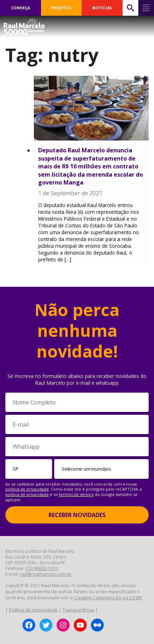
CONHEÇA (20, 8)
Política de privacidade (33, 610)
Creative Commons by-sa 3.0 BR (108, 598)
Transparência (78, 610)
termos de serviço (76, 494)
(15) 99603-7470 (42, 568)
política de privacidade (27, 489)
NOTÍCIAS (102, 8)
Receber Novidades (77, 515)
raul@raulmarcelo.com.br (46, 574)
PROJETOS (61, 8)
